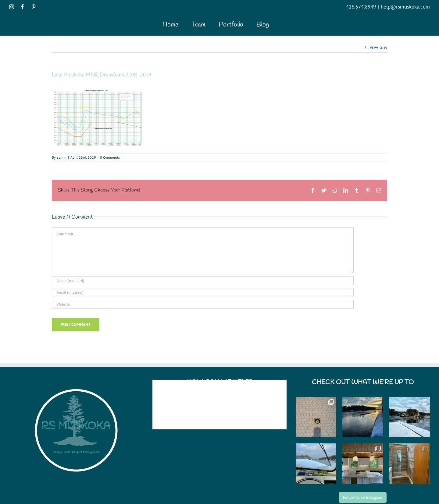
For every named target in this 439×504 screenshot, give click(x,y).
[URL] (203, 304)
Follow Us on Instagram (363, 497)
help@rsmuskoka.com (405, 7)
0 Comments (110, 157)
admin (62, 157)
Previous (378, 47)
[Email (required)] (203, 293)
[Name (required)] (203, 281)
